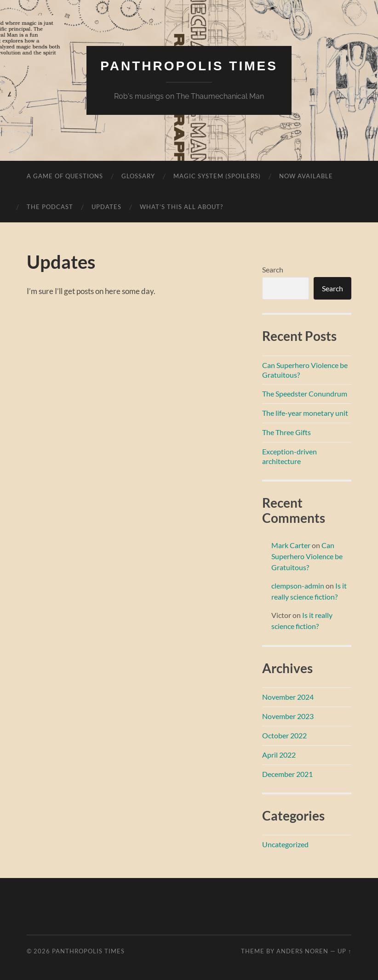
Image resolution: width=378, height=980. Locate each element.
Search (273, 269)
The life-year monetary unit (305, 413)
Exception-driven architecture (289, 456)
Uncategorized (285, 844)
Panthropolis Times (189, 66)
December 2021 (287, 774)
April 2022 (279, 755)
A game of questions (65, 176)
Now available (306, 176)
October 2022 (284, 735)
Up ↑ (344, 951)
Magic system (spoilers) (217, 176)
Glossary (138, 176)
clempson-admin (298, 586)
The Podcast (50, 207)
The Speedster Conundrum (305, 394)
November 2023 (288, 716)
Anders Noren (302, 951)
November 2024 (288, 697)
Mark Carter (291, 545)
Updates (106, 207)
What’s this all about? (181, 207)
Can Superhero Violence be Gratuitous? (307, 556)
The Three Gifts (286, 432)
